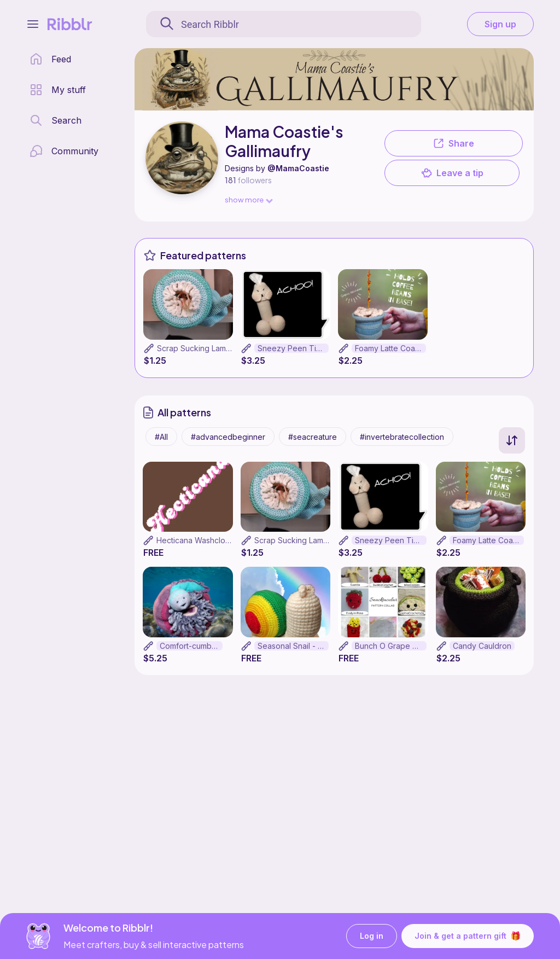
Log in (372, 936)
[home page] (50, 59)
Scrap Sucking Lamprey (200, 348)
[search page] (56, 120)
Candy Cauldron (482, 646)
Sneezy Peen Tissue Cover (293, 348)
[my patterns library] (58, 90)
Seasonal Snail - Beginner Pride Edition (293, 646)
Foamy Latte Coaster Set (390, 348)
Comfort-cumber (189, 646)
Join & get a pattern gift (468, 936)
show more (248, 199)
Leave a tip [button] (452, 173)
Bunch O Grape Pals (391, 646)
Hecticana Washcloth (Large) (209, 540)
